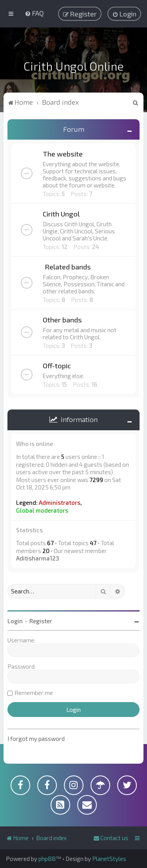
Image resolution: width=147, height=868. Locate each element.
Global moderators (42, 510)
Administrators (60, 502)
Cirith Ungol (61, 214)
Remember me (34, 693)
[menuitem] (34, 13)
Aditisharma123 (37, 558)
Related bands (68, 267)
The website (63, 154)
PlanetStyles (109, 859)
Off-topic (57, 366)
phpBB (47, 859)
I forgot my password (36, 739)
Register (41, 621)
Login (15, 621)
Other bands (62, 320)
